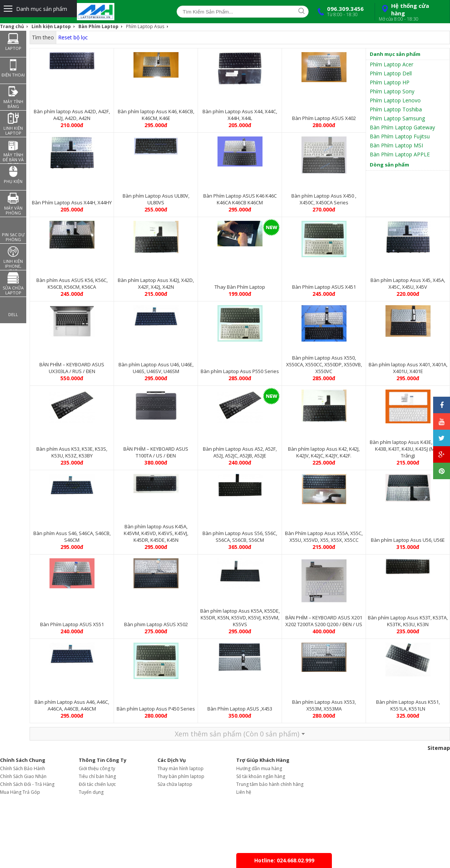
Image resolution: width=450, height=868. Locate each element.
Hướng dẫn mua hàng (259, 768)
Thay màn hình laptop (181, 768)
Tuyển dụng (91, 792)
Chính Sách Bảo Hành (22, 768)
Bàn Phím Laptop (98, 26)
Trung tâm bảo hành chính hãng (270, 784)
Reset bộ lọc (73, 37)
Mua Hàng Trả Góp (20, 792)
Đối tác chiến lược (97, 784)
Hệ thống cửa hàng (411, 12)
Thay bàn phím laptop (181, 776)
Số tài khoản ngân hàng (261, 776)
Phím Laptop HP (390, 82)
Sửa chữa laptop (175, 784)
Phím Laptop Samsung (397, 118)
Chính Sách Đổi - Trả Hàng (27, 784)
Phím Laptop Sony (392, 91)
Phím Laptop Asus (145, 26)
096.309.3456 (339, 11)
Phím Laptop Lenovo (395, 100)
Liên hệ (244, 792)
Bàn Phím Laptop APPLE (400, 154)
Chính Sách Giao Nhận (23, 776)
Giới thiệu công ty (97, 768)
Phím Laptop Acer (391, 64)
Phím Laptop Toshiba (396, 109)
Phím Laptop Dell (391, 73)
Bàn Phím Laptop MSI (396, 145)
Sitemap (439, 748)
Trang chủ (12, 26)
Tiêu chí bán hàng (97, 776)
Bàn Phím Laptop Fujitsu (400, 136)
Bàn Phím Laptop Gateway (402, 127)
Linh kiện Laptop (51, 26)
